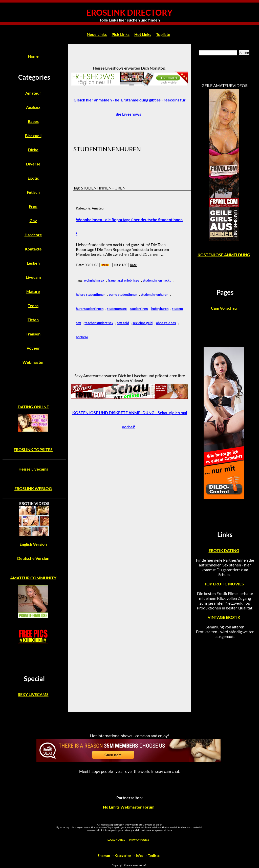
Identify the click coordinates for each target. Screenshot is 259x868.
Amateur (33, 93)
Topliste (163, 34)
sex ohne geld (143, 323)
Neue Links (97, 34)
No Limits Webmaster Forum (129, 807)
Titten (33, 320)
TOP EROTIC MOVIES (224, 584)
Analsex (33, 107)
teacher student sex (99, 323)
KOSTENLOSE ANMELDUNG (224, 255)
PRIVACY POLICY (139, 840)
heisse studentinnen (91, 294)
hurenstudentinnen (90, 309)
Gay (33, 220)
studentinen (139, 309)
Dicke (33, 150)
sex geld (123, 323)
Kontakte (33, 249)
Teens (33, 305)
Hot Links (143, 34)
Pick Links (121, 34)
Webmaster (33, 362)
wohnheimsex (94, 280)
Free (33, 206)
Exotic (33, 178)
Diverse (33, 164)
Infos (139, 856)
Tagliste (154, 856)
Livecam (33, 277)
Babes (33, 121)
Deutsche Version (33, 558)
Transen (33, 334)
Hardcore (33, 235)
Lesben (33, 263)
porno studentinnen (123, 294)
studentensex (117, 309)
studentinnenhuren (154, 294)
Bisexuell (33, 135)
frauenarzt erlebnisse (123, 280)
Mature (33, 291)
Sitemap (104, 856)
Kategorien (123, 856)
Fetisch (33, 192)
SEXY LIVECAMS (33, 694)
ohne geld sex (166, 323)
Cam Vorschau (224, 308)
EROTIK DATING (224, 550)
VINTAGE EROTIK (224, 617)
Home (33, 56)
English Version (33, 544)
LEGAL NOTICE (116, 840)
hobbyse (82, 337)
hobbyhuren (160, 309)
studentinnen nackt (157, 280)
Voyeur (33, 348)
